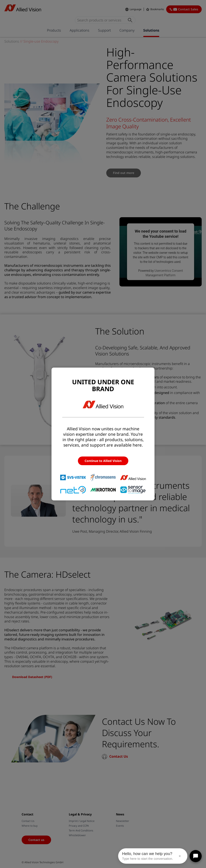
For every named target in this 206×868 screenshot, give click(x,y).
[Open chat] (196, 856)
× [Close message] (180, 856)
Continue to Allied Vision (103, 461)
